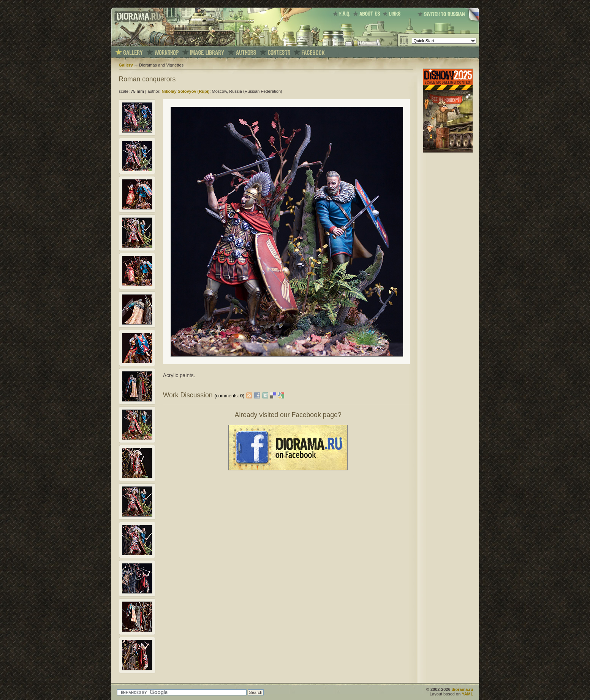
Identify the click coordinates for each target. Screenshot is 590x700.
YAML (467, 694)
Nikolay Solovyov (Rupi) (185, 91)
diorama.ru (463, 689)
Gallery (126, 65)
